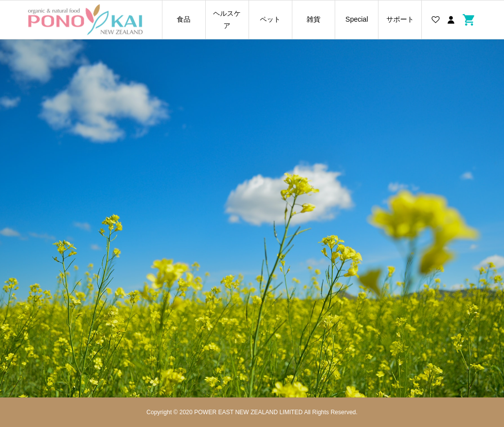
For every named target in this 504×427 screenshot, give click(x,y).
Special (357, 19)
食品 (184, 19)
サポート (400, 19)
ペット (270, 19)
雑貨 (314, 19)
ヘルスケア (227, 19)
